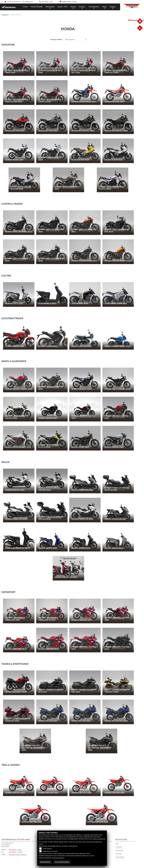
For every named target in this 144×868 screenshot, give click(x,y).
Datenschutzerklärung (99, 839)
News (104, 7)
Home (25, 7)
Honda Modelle (37, 7)
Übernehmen (45, 862)
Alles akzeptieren (62, 862)
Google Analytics (47, 849)
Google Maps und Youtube (50, 851)
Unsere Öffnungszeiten (28, 2)
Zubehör (82, 7)
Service (73, 7)
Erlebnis (113, 7)
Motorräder (50, 7)
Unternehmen (94, 7)
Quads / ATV (62, 7)
